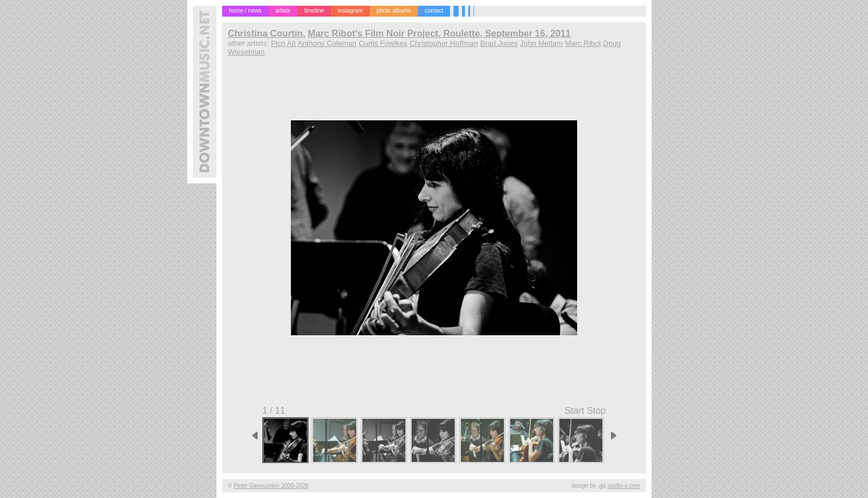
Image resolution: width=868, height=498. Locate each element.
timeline (314, 11)
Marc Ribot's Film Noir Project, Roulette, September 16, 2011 (439, 34)
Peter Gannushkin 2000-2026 (271, 486)
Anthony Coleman (327, 43)
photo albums (394, 11)
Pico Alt (283, 43)
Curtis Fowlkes (383, 43)
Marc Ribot (583, 43)
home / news (245, 11)
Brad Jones (499, 43)
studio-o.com (624, 486)
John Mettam (541, 43)
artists (283, 11)
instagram (350, 11)
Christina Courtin (265, 34)
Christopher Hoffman (444, 43)
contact (434, 11)
